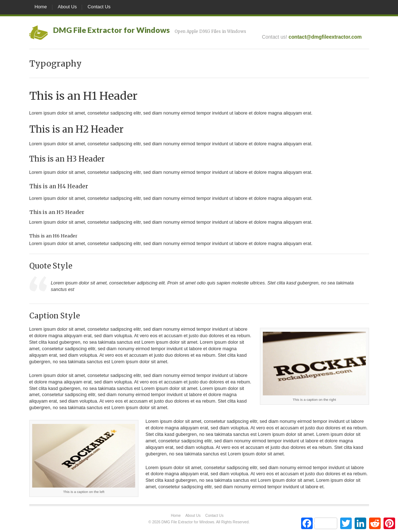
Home (41, 7)
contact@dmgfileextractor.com (325, 37)
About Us (67, 7)
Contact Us (99, 7)
